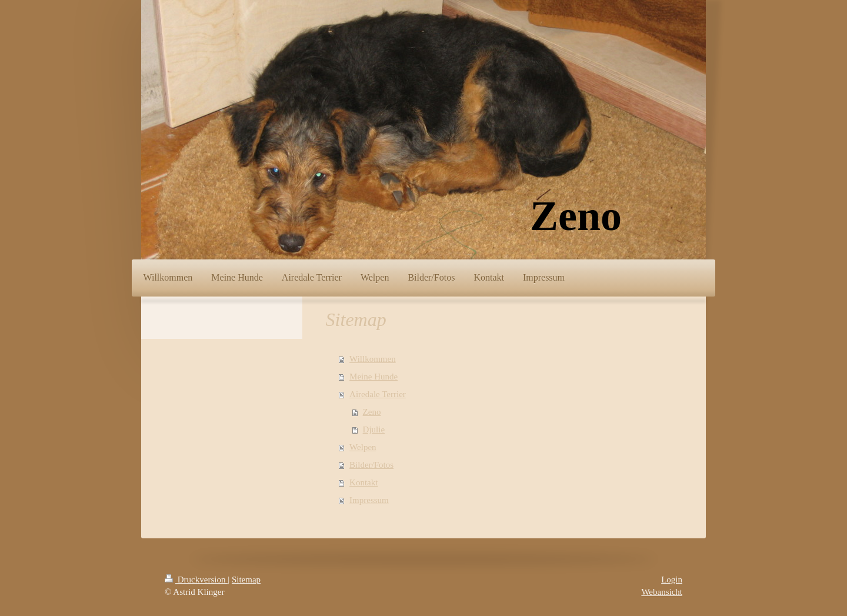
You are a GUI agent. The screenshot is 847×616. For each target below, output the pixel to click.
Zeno (372, 412)
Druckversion (196, 580)
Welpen (363, 447)
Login (672, 580)
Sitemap (246, 580)
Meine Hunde (374, 377)
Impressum (369, 500)
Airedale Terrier (378, 394)
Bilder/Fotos (371, 465)
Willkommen (373, 359)
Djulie (374, 429)
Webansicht (662, 592)
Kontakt (364, 482)
